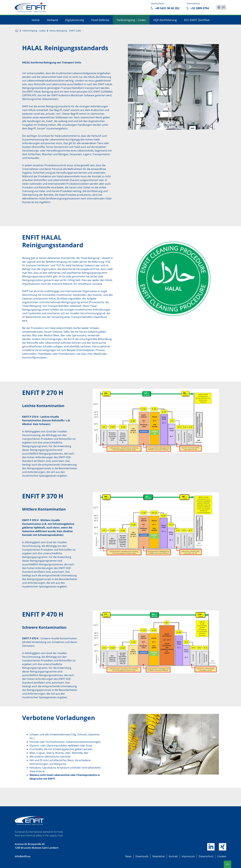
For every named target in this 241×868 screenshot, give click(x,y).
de (223, 7)
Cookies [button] (222, 856)
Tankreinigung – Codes (131, 20)
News (128, 856)
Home (36, 20)
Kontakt (173, 856)
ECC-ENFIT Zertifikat (197, 20)
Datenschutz (206, 856)
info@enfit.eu (23, 856)
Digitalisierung (75, 20)
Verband (52, 20)
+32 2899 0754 (200, 8)
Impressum (188, 856)
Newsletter (159, 856)
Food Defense (100, 20)
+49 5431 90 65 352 (167, 8)
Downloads (142, 856)
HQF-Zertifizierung (165, 20)
